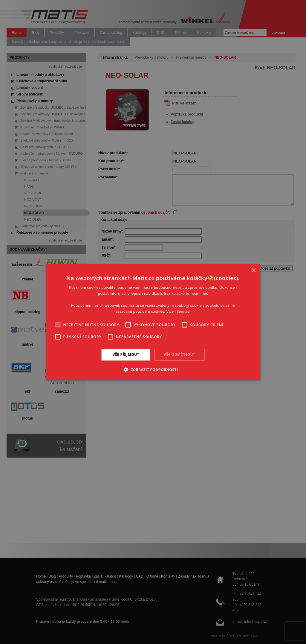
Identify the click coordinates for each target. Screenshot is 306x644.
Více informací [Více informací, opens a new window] (178, 311)
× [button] (253, 271)
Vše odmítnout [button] (179, 354)
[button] (153, 369)
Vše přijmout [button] (126, 354)
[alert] (153, 322)
